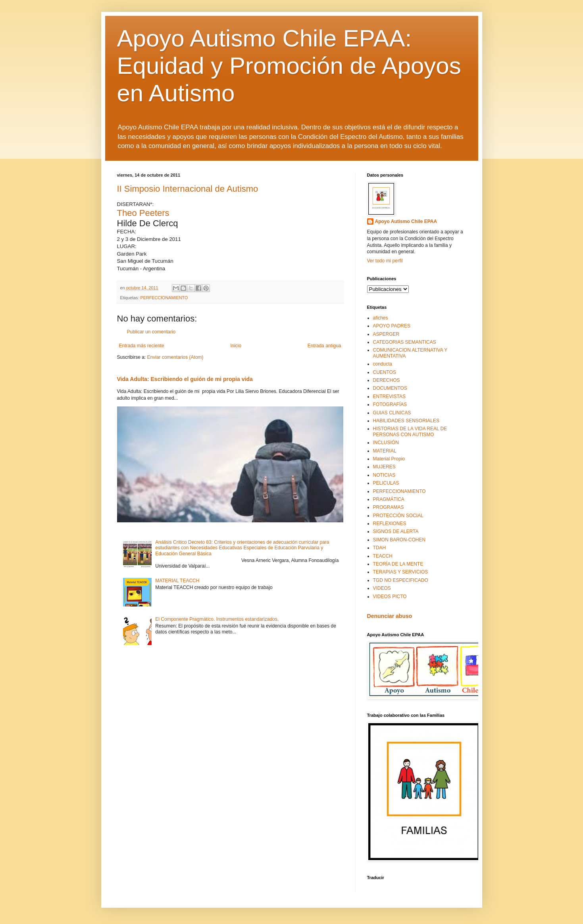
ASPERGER (386, 334)
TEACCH (383, 556)
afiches (381, 318)
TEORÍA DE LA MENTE (398, 564)
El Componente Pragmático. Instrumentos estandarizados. (217, 619)
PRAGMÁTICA (389, 499)
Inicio (236, 346)
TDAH (380, 548)
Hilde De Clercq (148, 223)
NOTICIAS (384, 475)
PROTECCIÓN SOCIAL (398, 516)
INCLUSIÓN (386, 443)
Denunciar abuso (390, 616)
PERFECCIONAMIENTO (164, 298)
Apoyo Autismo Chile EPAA (406, 221)
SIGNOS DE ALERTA (396, 531)
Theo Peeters (143, 213)
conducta (383, 364)
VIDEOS (382, 588)
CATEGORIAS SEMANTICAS (405, 342)
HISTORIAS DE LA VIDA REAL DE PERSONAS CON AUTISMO (410, 431)
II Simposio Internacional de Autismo (188, 189)
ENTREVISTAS (389, 397)
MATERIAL (385, 451)
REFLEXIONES (390, 524)
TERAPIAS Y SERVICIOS (401, 572)
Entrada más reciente (142, 346)
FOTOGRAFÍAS (390, 404)
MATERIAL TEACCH (177, 581)
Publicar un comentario (151, 332)
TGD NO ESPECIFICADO (401, 580)
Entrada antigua (324, 346)
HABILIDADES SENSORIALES (406, 421)
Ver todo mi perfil (385, 261)
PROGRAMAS (389, 507)
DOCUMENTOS (390, 388)
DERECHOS (387, 380)
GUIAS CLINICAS (392, 413)
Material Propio (389, 459)
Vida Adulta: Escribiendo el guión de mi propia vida (185, 379)
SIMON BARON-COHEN (399, 540)
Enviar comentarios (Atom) (175, 357)
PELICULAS (386, 483)
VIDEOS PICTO (390, 597)
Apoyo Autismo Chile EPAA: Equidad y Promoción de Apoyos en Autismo (289, 66)
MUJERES (384, 467)
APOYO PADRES (392, 326)
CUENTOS (385, 372)
